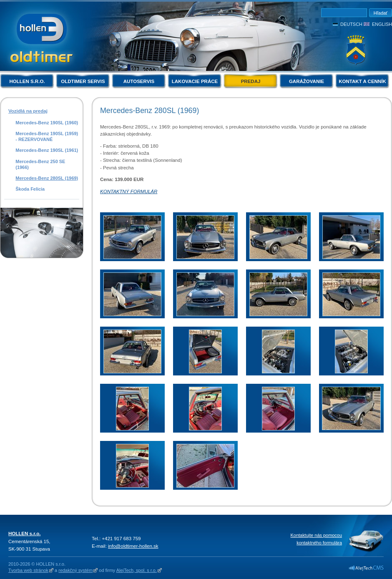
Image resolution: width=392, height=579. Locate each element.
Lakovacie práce (195, 81)
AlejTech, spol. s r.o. (137, 570)
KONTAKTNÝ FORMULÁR (129, 191)
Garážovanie (307, 81)
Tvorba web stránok (28, 570)
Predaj (251, 81)
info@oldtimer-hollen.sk (133, 546)
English (382, 24)
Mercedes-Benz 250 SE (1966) (40, 164)
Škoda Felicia (30, 189)
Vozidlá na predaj (28, 111)
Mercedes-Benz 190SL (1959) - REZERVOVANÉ (47, 136)
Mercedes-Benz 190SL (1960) (47, 123)
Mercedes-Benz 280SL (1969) (47, 178)
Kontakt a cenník (362, 81)
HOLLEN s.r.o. (27, 81)
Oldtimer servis (83, 81)
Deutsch (351, 24)
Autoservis (139, 81)
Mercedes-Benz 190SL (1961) (47, 150)
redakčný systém (75, 570)
